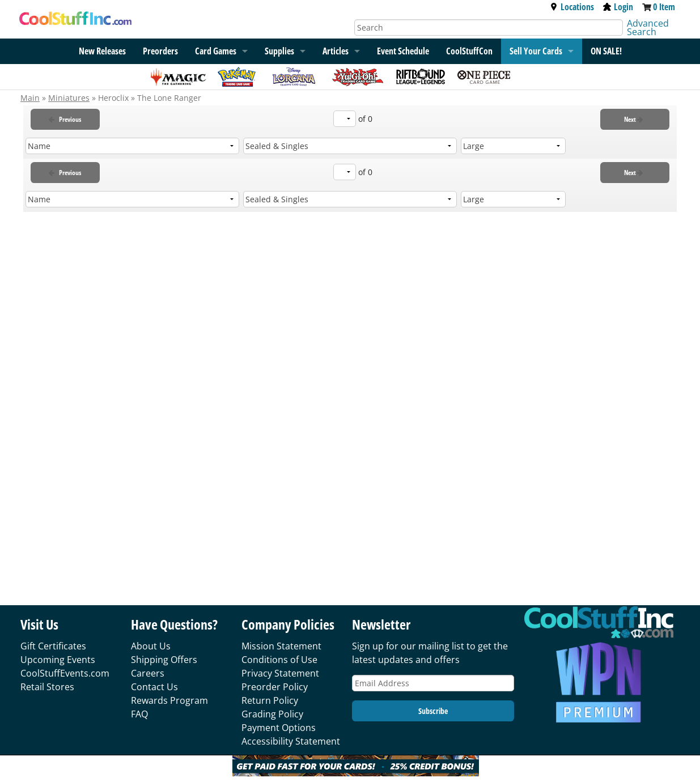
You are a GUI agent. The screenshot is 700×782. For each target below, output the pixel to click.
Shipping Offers (164, 660)
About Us (151, 646)
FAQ (139, 714)
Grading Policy (272, 714)
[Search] (489, 27)
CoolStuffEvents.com (65, 673)
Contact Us (154, 687)
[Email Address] (433, 683)
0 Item (664, 7)
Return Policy (270, 700)
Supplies (279, 51)
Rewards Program (169, 700)
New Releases (102, 51)
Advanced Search (648, 27)
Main (30, 98)
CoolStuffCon (469, 51)
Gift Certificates (53, 646)
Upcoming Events (58, 660)
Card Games (216, 51)
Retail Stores (47, 687)
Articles (336, 51)
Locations (572, 7)
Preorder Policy (275, 687)
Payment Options (279, 728)
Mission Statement (281, 646)
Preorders (160, 51)
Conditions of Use (279, 660)
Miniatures (69, 98)
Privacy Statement (280, 673)
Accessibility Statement (291, 741)
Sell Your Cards (536, 51)
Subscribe (433, 711)
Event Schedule (403, 51)
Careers (148, 673)
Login (618, 7)
